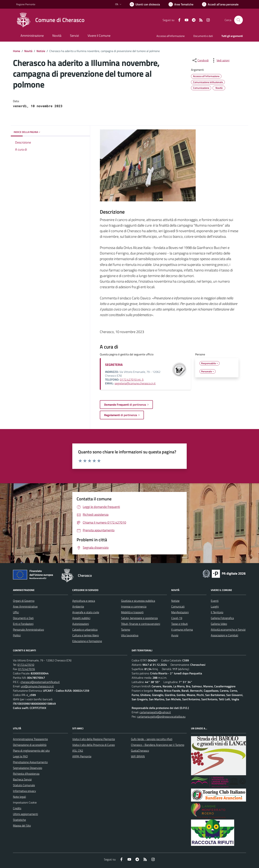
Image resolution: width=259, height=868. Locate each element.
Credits (17, 808)
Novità (28, 51)
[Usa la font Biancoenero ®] (145, 4)
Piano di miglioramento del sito (31, 751)
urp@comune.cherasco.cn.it (37, 686)
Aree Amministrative (25, 606)
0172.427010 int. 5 (132, 380)
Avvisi (175, 635)
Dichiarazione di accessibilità (30, 745)
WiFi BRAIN (138, 756)
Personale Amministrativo (28, 630)
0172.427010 (26, 665)
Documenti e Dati (23, 618)
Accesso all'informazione (171, 36)
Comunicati (178, 606)
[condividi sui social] (200, 60)
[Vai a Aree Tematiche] (181, 4)
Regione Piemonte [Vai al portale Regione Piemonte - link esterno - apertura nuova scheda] (26, 4)
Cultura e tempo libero (86, 635)
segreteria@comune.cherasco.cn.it (135, 383)
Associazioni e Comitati (224, 635)
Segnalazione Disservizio (28, 768)
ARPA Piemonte (82, 756)
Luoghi (215, 606)
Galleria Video (219, 624)
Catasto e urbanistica (85, 630)
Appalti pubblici (81, 618)
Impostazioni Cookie (25, 802)
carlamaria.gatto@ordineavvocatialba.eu (161, 717)
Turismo (126, 630)
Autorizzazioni (81, 624)
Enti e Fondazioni (23, 624)
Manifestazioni (180, 612)
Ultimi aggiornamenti (25, 814)
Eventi (215, 601)
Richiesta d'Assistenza (26, 774)
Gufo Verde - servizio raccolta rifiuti (152, 739)
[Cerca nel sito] (238, 20)
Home (17, 51)
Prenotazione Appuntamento (30, 762)
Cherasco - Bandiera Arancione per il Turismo (158, 745)
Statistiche (19, 820)
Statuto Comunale (24, 785)
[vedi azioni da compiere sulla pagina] (220, 60)
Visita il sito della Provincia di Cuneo (94, 745)
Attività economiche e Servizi (228, 630)
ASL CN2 (78, 751)
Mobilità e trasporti (132, 612)
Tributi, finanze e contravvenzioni (141, 624)
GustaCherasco (140, 751)
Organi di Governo (24, 601)
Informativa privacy (24, 791)
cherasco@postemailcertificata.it (40, 682)
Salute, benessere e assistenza (139, 618)
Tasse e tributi (180, 624)
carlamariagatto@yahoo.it (155, 712)
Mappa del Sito (22, 825)
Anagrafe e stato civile (86, 612)
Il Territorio (217, 612)
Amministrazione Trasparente (30, 739)
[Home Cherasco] (50, 20)
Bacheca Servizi (22, 779)
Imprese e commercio (134, 606)
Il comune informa (182, 630)
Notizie (41, 51)
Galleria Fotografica (222, 618)
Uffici (16, 612)
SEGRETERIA (114, 365)
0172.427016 (27, 669)
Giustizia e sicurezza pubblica (138, 601)
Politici (17, 635)
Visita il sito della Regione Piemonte (94, 739)
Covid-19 (177, 618)
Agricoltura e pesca (84, 601)
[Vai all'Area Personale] (220, 4)
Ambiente (78, 606)
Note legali (19, 797)
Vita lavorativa (130, 635)
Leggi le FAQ (20, 756)
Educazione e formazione (87, 641)
